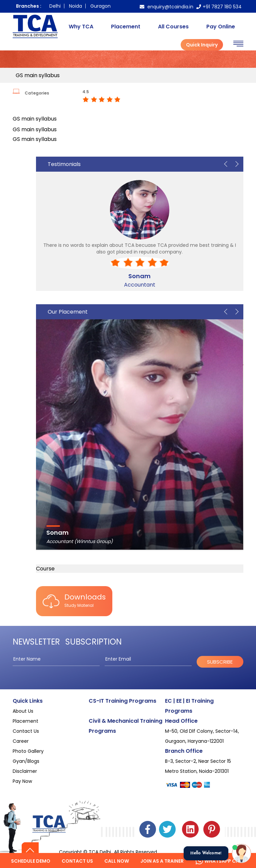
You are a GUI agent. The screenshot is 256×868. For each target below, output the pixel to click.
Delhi (55, 6)
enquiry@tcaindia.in (166, 7)
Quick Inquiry (202, 45)
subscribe (220, 662)
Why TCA (81, 27)
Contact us (77, 861)
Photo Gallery (28, 751)
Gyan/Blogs (26, 761)
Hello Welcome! (206, 853)
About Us (23, 711)
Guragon (100, 6)
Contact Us (26, 731)
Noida (75, 6)
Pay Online (221, 27)
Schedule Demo (31, 861)
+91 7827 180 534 (219, 7)
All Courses (173, 27)
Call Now (117, 861)
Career (21, 741)
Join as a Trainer (162, 861)
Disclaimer (25, 771)
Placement (126, 27)
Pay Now (22, 781)
